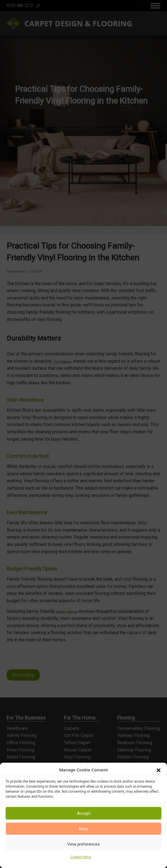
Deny (83, 829)
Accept (84, 813)
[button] (159, 770)
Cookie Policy (81, 857)
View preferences (83, 844)
